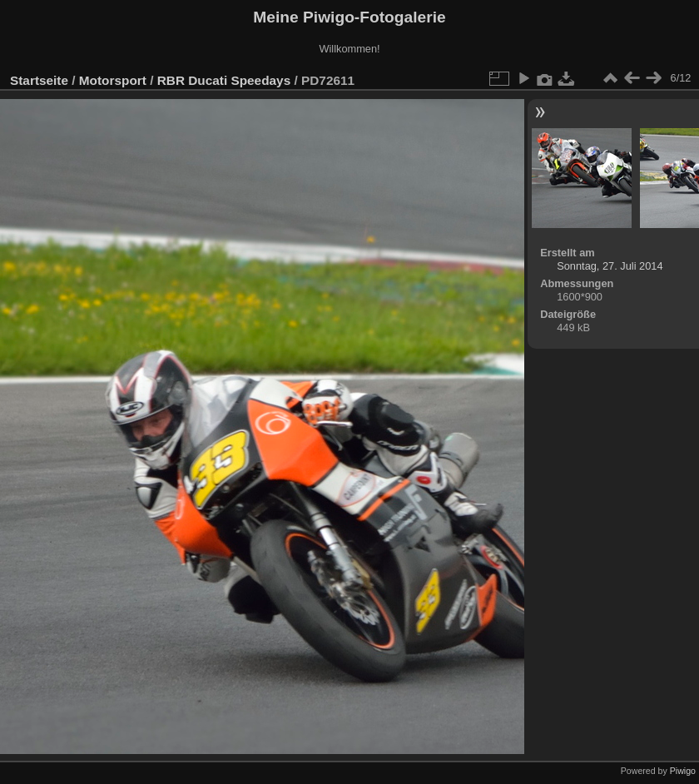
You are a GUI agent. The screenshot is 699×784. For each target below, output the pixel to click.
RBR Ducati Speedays (224, 80)
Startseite (39, 80)
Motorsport (113, 80)
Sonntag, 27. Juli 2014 (610, 266)
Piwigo (683, 771)
